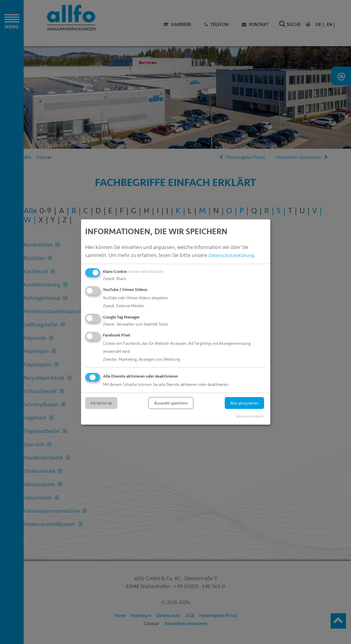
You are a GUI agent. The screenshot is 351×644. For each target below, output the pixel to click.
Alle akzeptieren (244, 403)
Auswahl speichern (171, 403)
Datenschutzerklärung (234, 255)
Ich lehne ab (101, 403)
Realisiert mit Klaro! (250, 416)
